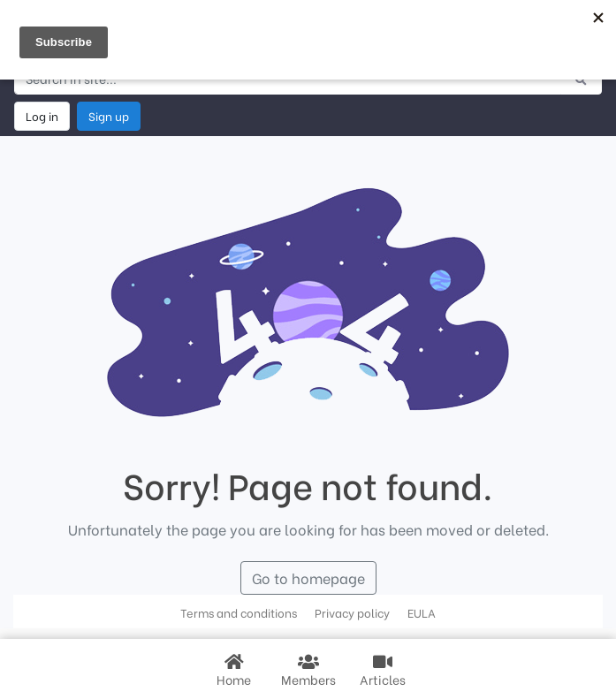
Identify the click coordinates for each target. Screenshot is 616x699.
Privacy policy (352, 612)
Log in (42, 116)
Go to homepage (308, 577)
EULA (422, 612)
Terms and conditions (239, 612)
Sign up (109, 116)
